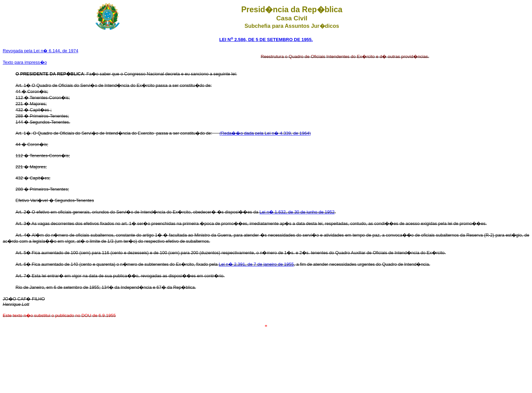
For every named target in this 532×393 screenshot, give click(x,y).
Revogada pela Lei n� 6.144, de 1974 (41, 51)
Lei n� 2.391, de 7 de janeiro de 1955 (256, 264)
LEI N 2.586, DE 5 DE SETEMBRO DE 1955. (266, 40)
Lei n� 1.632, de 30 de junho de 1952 (297, 212)
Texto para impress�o (25, 62)
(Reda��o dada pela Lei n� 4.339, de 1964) (265, 133)
